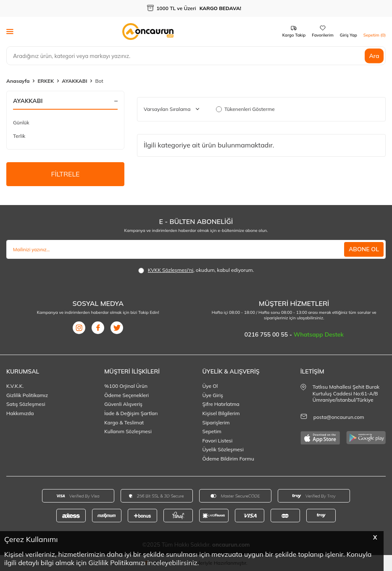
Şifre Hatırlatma (221, 404)
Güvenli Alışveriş (123, 404)
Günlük (21, 122)
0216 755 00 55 (267, 334)
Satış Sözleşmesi (26, 404)
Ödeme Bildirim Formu (228, 459)
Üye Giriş (213, 395)
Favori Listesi (218, 441)
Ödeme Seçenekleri (126, 395)
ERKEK (46, 81)
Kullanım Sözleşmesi (128, 431)
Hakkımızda (20, 413)
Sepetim (212, 431)
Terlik (19, 136)
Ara (374, 55)
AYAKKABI (74, 81)
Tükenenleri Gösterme (245, 109)
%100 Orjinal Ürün (126, 386)
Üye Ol (210, 386)
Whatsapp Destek (319, 334)
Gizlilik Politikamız (27, 395)
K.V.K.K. (15, 386)
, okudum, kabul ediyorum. (196, 270)
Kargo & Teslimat (124, 422)
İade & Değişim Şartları (131, 413)
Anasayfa (18, 81)
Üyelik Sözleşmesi (223, 449)
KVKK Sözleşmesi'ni (171, 270)
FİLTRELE (65, 174)
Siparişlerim (216, 422)
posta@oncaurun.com (339, 417)
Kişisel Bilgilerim (221, 413)
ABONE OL (364, 249)
